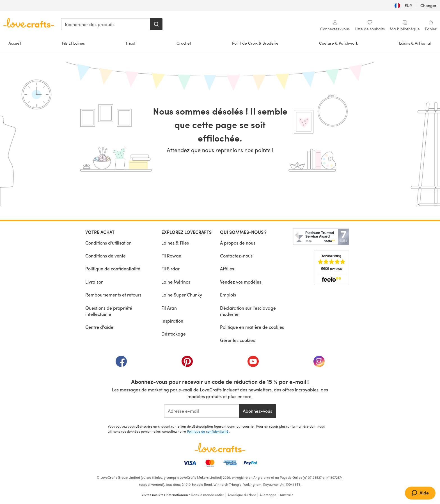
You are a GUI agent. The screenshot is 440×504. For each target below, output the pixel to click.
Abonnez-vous (257, 411)
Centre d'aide (99, 327)
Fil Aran (169, 308)
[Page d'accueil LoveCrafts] (220, 448)
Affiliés (227, 269)
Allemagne (268, 495)
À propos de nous (238, 243)
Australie (287, 495)
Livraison (94, 282)
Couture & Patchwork (339, 43)
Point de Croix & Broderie (255, 43)
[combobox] (106, 24)
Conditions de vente (106, 256)
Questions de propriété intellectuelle (109, 311)
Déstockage (174, 334)
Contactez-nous (236, 256)
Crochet (184, 43)
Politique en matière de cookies (252, 327)
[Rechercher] (156, 24)
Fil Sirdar (170, 269)
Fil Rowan (171, 256)
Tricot (130, 43)
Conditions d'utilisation (108, 243)
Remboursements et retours (113, 295)
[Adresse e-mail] (201, 411)
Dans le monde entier (208, 495)
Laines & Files (175, 243)
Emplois (228, 295)
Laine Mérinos (176, 282)
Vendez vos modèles (241, 282)
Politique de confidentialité (113, 269)
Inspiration (172, 321)
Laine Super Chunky (182, 295)
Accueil (15, 43)
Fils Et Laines (73, 43)
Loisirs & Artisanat (415, 43)
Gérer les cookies (237, 340)
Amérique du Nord (242, 495)
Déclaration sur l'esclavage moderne (248, 311)
